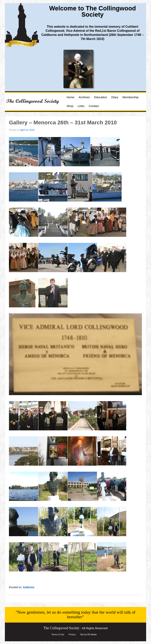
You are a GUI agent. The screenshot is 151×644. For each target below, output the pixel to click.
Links (81, 106)
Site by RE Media (88, 634)
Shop (70, 106)
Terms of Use (58, 634)
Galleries (29, 587)
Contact (94, 106)
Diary (115, 97)
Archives (84, 97)
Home (70, 97)
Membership (130, 97)
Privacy (72, 634)
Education (101, 97)
